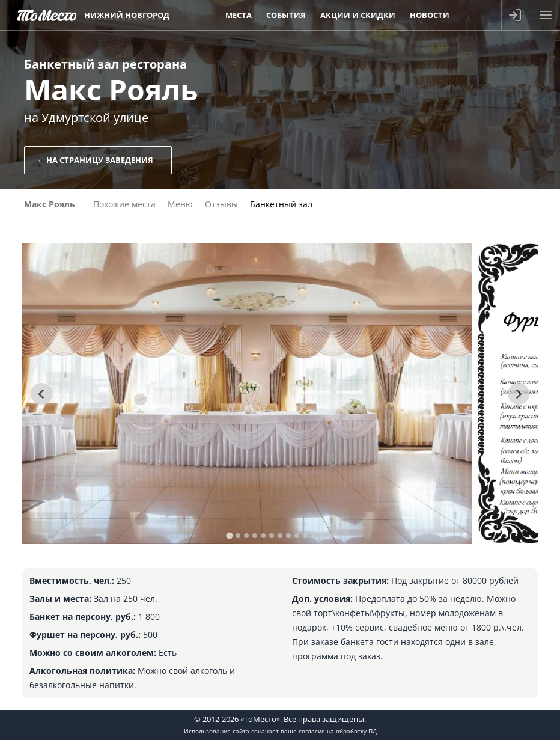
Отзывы (221, 204)
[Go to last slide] (41, 394)
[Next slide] (519, 394)
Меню (180, 204)
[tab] (229, 535)
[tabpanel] (247, 394)
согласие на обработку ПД (338, 731)
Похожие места (124, 204)
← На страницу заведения (95, 160)
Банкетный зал (281, 204)
